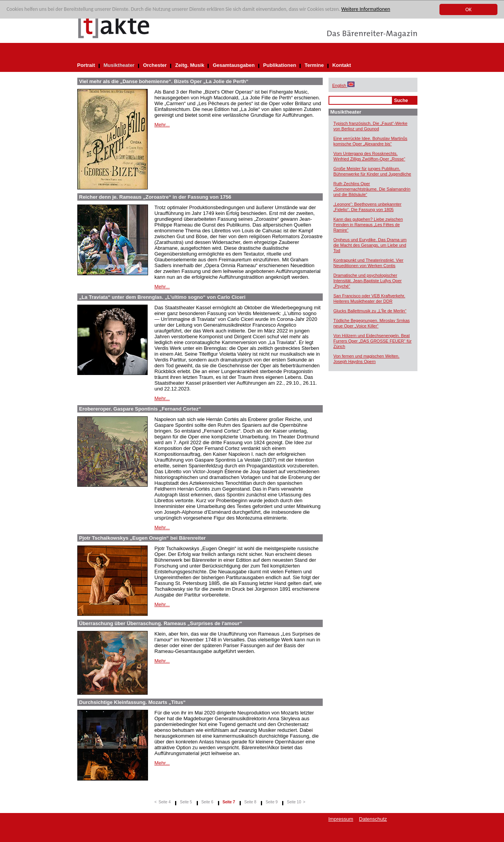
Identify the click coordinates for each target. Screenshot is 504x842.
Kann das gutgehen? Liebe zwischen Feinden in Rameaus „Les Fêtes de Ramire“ (368, 225)
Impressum (341, 819)
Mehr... (162, 125)
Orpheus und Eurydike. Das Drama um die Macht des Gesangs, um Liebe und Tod (370, 245)
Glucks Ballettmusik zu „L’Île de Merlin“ (370, 311)
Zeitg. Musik (190, 65)
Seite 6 (207, 802)
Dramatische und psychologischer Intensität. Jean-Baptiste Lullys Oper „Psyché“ (368, 281)
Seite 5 (186, 802)
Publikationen (280, 65)
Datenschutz (373, 819)
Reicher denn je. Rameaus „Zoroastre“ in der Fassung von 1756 (155, 197)
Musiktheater (119, 65)
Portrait (86, 65)
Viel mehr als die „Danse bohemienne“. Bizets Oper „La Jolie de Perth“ (164, 81)
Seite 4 (164, 802)
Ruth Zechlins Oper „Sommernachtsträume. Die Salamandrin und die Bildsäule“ (372, 189)
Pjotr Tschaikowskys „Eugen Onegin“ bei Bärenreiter (143, 538)
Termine (314, 65)
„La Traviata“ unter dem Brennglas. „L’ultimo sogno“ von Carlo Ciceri (163, 297)
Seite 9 (272, 802)
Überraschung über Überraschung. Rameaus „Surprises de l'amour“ (161, 623)
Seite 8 (250, 802)
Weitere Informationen (366, 9)
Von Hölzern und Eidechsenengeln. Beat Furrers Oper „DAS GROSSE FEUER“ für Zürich (373, 341)
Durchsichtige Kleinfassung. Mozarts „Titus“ (133, 702)
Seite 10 (294, 802)
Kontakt (342, 65)
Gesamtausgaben (233, 65)
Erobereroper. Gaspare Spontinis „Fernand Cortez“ (140, 409)
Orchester (155, 65)
